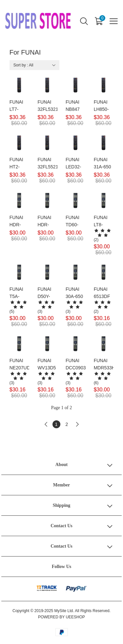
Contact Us (61, 526)
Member (61, 485)
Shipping (62, 505)
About (61, 465)
